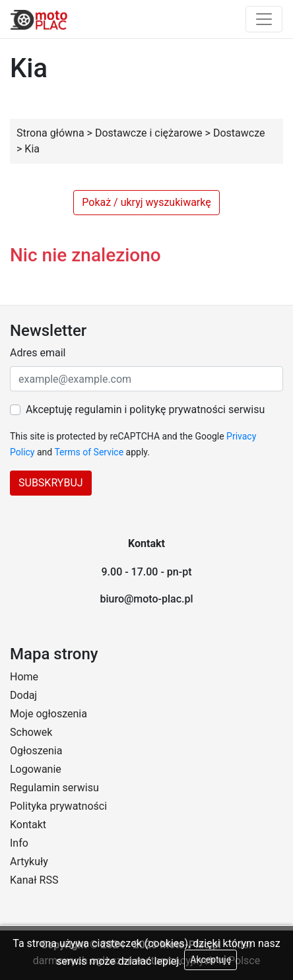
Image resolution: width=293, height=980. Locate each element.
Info (19, 843)
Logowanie (36, 769)
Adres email (38, 353)
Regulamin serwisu (54, 788)
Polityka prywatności (58, 806)
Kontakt (28, 825)
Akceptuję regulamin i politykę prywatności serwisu (145, 409)
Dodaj (23, 695)
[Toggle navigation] (264, 19)
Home (24, 677)
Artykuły (29, 862)
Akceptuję (211, 960)
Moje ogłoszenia (49, 714)
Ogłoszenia (36, 751)
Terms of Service (89, 452)
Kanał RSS (34, 880)
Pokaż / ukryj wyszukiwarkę (146, 202)
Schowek (31, 732)
